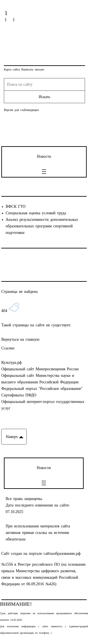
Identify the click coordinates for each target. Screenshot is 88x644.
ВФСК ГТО (15, 206)
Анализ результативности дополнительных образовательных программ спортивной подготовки (42, 226)
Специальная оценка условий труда (36, 213)
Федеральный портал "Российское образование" (42, 389)
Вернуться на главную (20, 339)
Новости (44, 156)
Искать (44, 97)
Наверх (12, 437)
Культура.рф (11, 362)
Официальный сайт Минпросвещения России (40, 369)
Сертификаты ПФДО (19, 395)
